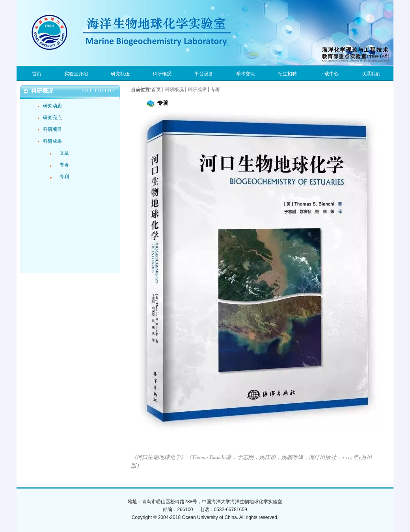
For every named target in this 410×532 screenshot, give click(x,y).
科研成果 (197, 90)
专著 (215, 90)
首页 (156, 90)
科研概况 (174, 90)
